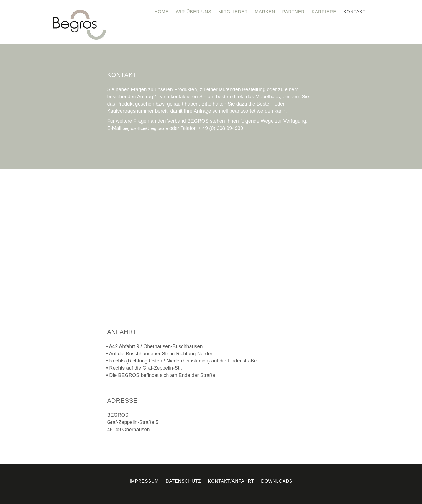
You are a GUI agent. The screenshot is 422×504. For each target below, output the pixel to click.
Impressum (144, 481)
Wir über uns (194, 12)
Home (162, 12)
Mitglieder (233, 12)
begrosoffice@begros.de (145, 128)
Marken (265, 12)
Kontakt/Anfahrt (231, 481)
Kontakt (355, 12)
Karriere (324, 12)
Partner (294, 12)
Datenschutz (183, 481)
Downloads (277, 481)
